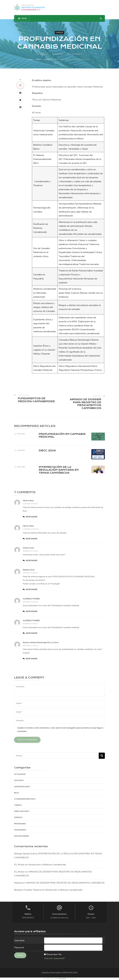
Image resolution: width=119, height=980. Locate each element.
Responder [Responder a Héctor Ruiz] (32, 517)
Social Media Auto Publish (51, 979)
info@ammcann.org (59, 918)
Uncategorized (22, 836)
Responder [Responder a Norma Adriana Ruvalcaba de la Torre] (32, 659)
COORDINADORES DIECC (25, 799)
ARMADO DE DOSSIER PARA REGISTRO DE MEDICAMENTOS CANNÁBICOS (65, 883)
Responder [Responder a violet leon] (32, 561)
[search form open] (101, 18)
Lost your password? (54, 958)
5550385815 (28, 918)
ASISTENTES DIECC (22, 787)
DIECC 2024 (47, 451)
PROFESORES (20, 824)
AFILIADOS (19, 780)
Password (19, 947)
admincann (44, 54)
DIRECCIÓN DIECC (22, 811)
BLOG (17, 793)
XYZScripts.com (72, 979)
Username (19, 940)
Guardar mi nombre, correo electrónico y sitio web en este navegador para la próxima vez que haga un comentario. (60, 730)
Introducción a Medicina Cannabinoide (47, 865)
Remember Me (54, 954)
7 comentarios (76, 54)
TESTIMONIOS (20, 830)
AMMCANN (67, 973)
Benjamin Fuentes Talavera (28, 890)
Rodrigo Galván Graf (24, 854)
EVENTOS (18, 817)
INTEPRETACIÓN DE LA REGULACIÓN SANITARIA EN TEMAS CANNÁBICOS (59, 470)
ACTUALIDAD (20, 774)
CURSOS (59, 33)
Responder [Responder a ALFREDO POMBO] (32, 611)
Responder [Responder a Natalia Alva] (32, 589)
